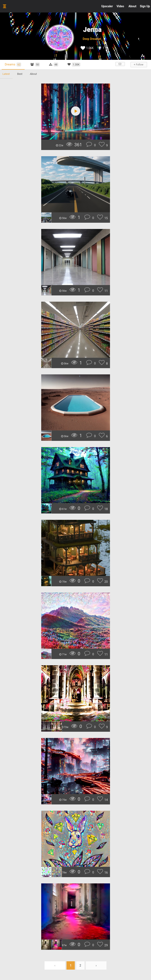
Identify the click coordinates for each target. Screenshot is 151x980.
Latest (6, 74)
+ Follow (139, 65)
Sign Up (145, 6)
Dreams (13, 65)
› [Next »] (96, 965)
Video (120, 6)
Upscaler (107, 6)
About (132, 6)
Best (20, 74)
